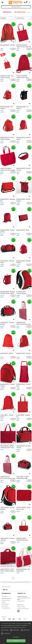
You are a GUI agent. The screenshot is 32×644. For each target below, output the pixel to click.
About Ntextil (5, 596)
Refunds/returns (5, 604)
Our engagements (6, 608)
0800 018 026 (20, 605)
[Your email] (14, 587)
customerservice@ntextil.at (23, 598)
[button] (24, 2)
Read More (23, 627)
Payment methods (6, 600)
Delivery (4, 602)
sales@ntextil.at (21, 601)
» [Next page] (19, 578)
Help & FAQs (5, 606)
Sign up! (5, 590)
